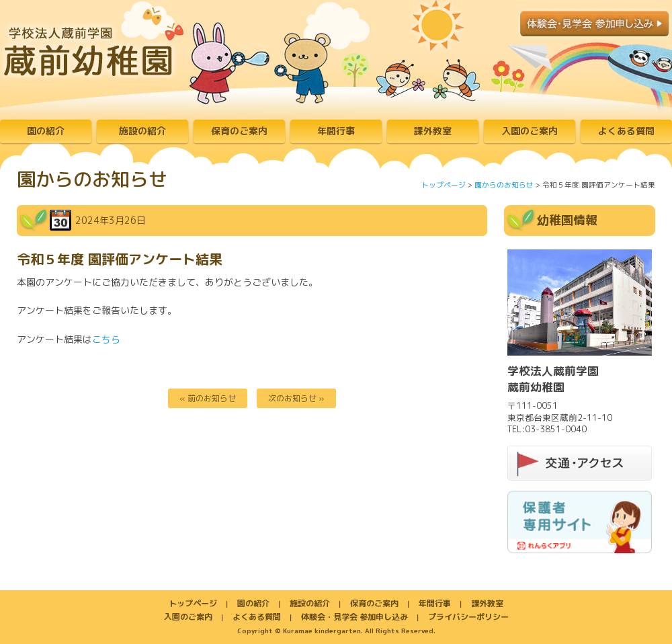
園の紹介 (46, 131)
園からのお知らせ (504, 185)
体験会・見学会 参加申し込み (354, 617)
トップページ (444, 185)
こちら (106, 339)
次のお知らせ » (296, 398)
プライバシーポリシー (468, 617)
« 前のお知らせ (208, 398)
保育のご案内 (239, 131)
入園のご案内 (530, 131)
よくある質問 (626, 131)
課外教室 (433, 131)
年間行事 (336, 131)
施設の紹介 (142, 131)
